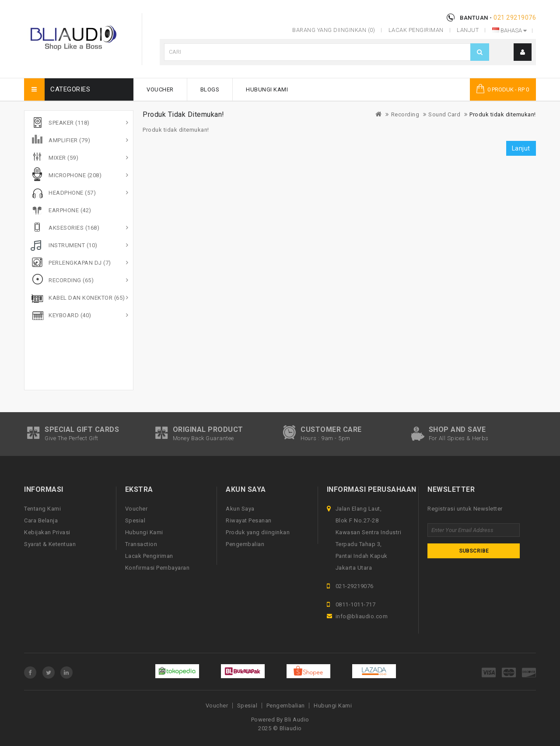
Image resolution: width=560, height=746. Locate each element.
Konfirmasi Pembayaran (157, 568)
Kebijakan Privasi (47, 532)
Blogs (210, 89)
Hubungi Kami (267, 89)
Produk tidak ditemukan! (503, 114)
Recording (405, 114)
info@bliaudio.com (362, 616)
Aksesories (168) (74, 228)
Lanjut (521, 148)
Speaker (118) (69, 123)
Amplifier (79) (69, 140)
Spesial (135, 520)
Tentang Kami (42, 509)
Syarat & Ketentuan (50, 544)
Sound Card (444, 114)
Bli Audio (297, 720)
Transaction (141, 544)
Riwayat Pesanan (249, 520)
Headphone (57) (72, 193)
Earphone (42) (70, 210)
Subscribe (474, 551)
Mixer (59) (63, 158)
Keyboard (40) (70, 315)
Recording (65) (71, 280)
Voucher (160, 89)
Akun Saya (240, 509)
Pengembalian (245, 544)
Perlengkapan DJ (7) (80, 263)
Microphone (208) (75, 175)
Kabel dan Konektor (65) (87, 298)
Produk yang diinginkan (258, 532)
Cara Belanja (41, 520)
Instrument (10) (73, 245)
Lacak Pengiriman (149, 556)
